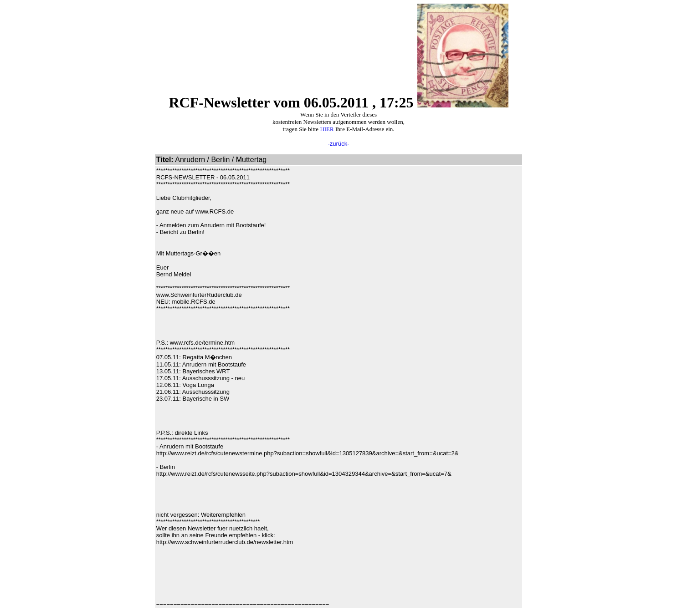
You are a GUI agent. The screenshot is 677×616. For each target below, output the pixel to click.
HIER (327, 129)
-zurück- (339, 144)
